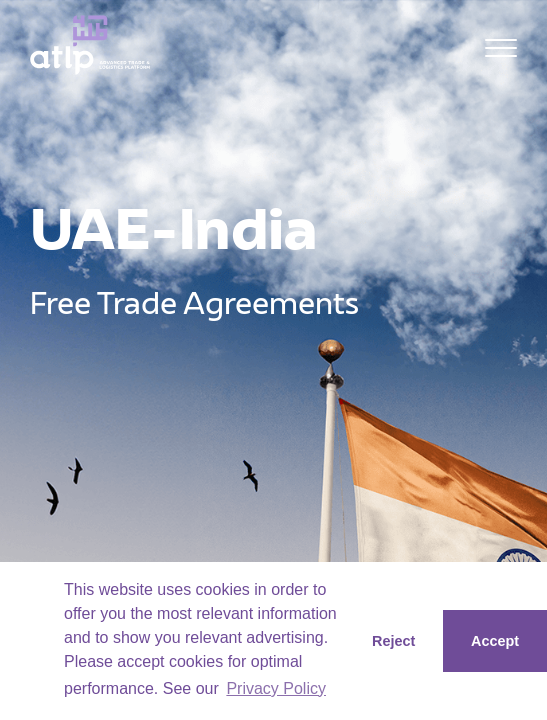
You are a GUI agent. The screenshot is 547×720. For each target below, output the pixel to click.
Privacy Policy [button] (276, 688)
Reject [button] (393, 641)
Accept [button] (495, 641)
